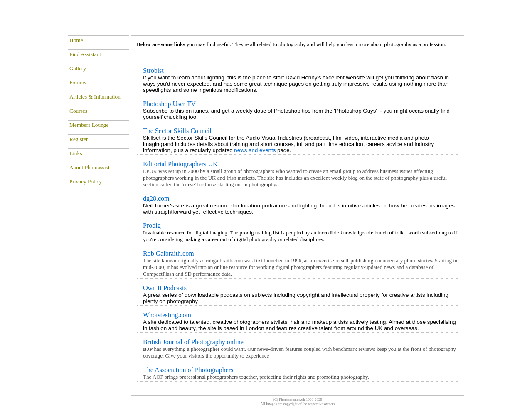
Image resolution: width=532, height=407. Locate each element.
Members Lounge (89, 125)
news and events (255, 150)
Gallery (78, 68)
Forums (78, 83)
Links (76, 153)
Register (79, 139)
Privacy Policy (86, 181)
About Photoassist (90, 167)
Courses (78, 111)
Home (76, 40)
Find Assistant (85, 54)
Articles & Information (95, 97)
